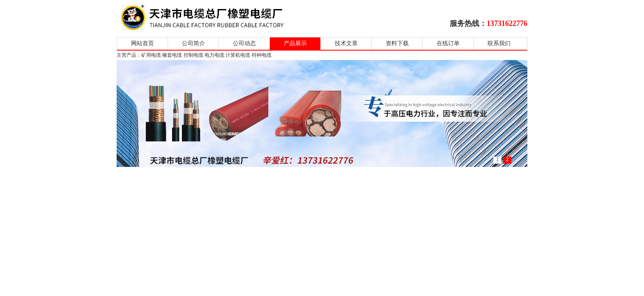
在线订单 (448, 43)
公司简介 (193, 43)
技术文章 (346, 43)
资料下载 (397, 43)
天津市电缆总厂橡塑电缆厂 (212, 17)
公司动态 (244, 43)
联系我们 (499, 43)
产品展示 (295, 43)
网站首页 (143, 43)
